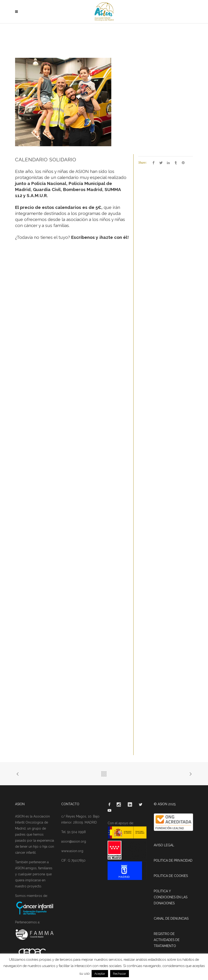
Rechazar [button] (120, 974)
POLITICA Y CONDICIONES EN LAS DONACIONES (171, 897)
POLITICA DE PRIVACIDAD (173, 860)
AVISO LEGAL (164, 845)
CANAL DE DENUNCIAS (171, 918)
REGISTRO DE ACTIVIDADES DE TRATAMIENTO (167, 940)
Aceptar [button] (100, 974)
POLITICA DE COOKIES (171, 876)
